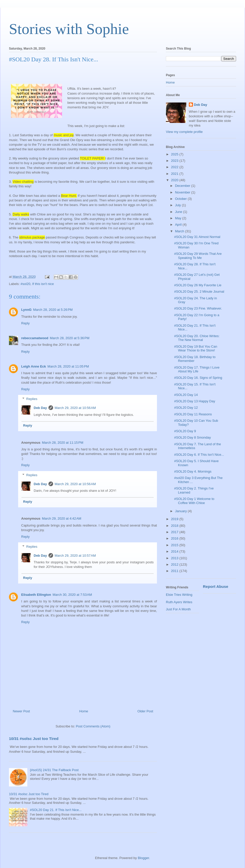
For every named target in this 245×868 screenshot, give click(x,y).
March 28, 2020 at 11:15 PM (63, 443)
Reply (25, 323)
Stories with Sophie (69, 29)
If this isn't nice (43, 284)
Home (84, 711)
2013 (175, 558)
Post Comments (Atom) (93, 726)
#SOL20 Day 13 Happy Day (194, 401)
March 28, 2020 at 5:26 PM (53, 310)
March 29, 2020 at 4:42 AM (62, 518)
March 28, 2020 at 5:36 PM (70, 338)
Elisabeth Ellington (36, 595)
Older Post (145, 711)
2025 (175, 154)
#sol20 (26, 284)
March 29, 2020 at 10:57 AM (75, 556)
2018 (175, 526)
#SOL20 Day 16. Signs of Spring (198, 378)
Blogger (143, 858)
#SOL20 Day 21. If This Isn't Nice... (56, 810)
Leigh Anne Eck (34, 366)
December (183, 186)
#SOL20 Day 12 (186, 408)
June (179, 212)
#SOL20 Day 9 (185, 431)
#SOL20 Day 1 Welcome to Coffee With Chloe (194, 501)
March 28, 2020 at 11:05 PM (68, 366)
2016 (175, 538)
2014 (175, 551)
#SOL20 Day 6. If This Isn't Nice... (199, 455)
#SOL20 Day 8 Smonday (192, 437)
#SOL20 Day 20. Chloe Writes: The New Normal (197, 338)
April (179, 225)
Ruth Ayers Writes (179, 602)
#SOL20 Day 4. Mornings (193, 471)
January (181, 511)
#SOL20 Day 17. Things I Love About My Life (197, 369)
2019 (175, 519)
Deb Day (40, 408)
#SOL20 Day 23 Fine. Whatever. (198, 308)
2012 (175, 564)
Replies (32, 399)
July (179, 205)
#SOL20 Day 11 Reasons (193, 414)
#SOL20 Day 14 (186, 395)
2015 (175, 545)
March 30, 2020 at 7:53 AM (72, 595)
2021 (175, 174)
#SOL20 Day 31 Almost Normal (197, 237)
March (180, 231)
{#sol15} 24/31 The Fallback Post (54, 770)
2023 (175, 161)
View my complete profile (184, 132)
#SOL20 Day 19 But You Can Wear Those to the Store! (195, 349)
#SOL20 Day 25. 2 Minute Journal (199, 292)
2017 (175, 532)
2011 (175, 571)
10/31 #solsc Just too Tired (34, 739)
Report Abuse (216, 586)
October (181, 199)
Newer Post (21, 711)
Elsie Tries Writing (179, 595)
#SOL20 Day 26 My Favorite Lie (198, 285)
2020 (175, 180)
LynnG (26, 310)
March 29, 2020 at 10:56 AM (75, 408)
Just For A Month (178, 609)
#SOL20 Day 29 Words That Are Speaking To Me (198, 256)
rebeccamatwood (35, 338)
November (183, 192)
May (179, 218)
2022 (175, 167)
